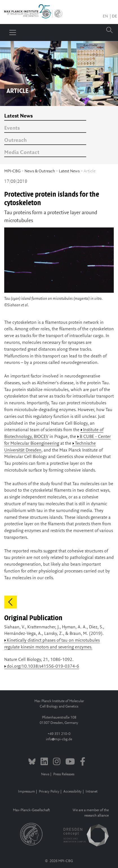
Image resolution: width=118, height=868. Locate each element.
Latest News (18, 116)
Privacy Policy (49, 792)
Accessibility (73, 792)
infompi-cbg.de (59, 739)
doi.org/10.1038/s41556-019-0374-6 (43, 666)
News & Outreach (40, 171)
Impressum (26, 792)
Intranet (92, 792)
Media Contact (22, 153)
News (45, 774)
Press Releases (64, 774)
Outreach (15, 140)
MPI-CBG (12, 171)
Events (12, 128)
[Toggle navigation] (13, 32)
